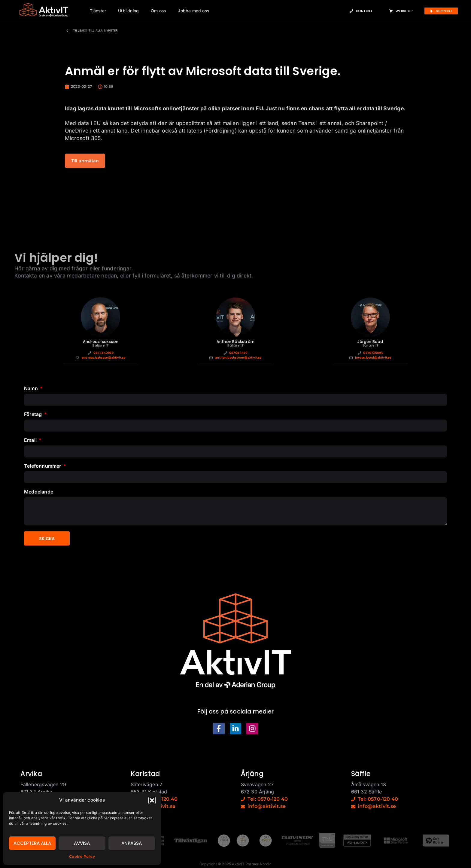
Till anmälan (85, 161)
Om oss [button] (158, 11)
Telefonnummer (43, 466)
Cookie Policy (82, 856)
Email (31, 440)
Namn (32, 389)
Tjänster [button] (98, 11)
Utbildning (128, 11)
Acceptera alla (32, 843)
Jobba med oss (193, 11)
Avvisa (82, 843)
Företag (34, 414)
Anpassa (132, 843)
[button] (152, 800)
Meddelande (39, 492)
